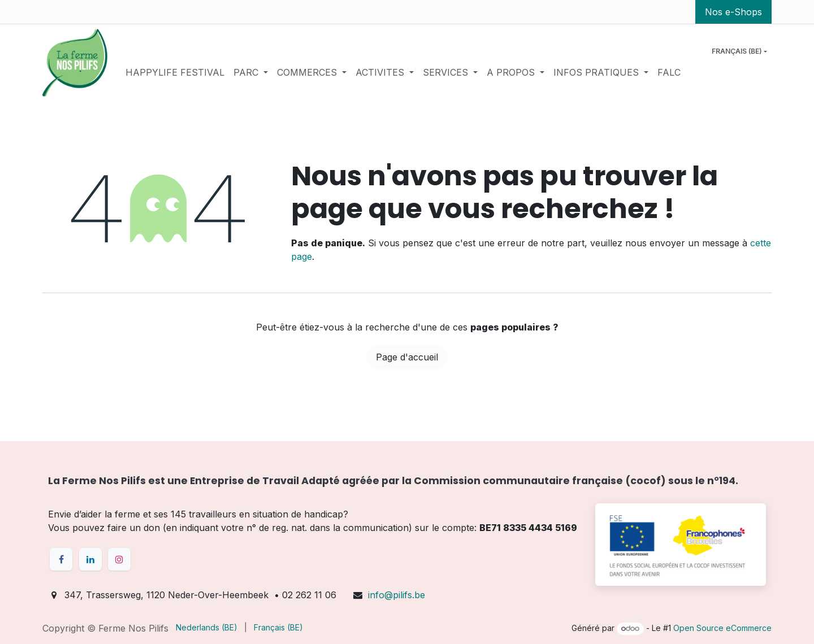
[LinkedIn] (90, 559)
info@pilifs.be (397, 595)
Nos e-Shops (733, 12)
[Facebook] (61, 559)
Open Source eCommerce (722, 628)
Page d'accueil (407, 357)
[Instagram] (119, 559)
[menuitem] (175, 72)
